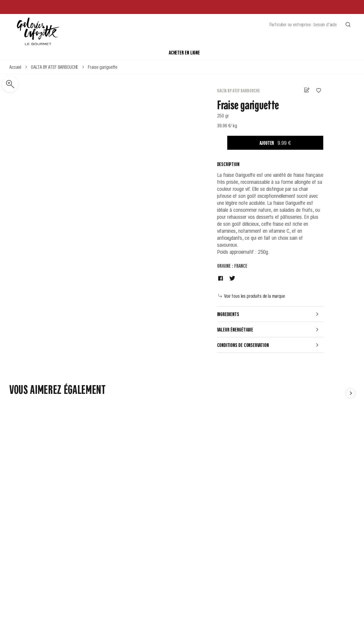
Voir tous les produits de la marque (252, 296)
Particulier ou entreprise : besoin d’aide (303, 24)
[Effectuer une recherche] (348, 24)
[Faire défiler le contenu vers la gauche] (351, 393)
